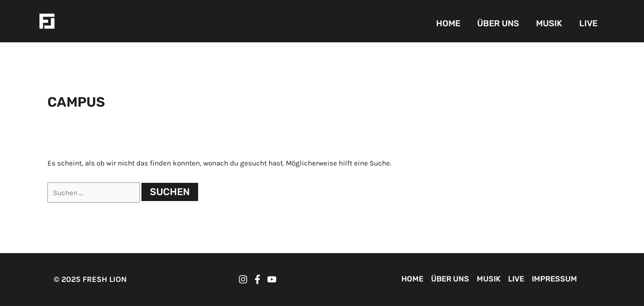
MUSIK (549, 23)
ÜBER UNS (498, 23)
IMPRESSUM (554, 279)
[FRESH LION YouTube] (272, 279)
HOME (448, 23)
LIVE (588, 23)
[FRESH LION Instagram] (243, 279)
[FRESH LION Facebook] (257, 279)
